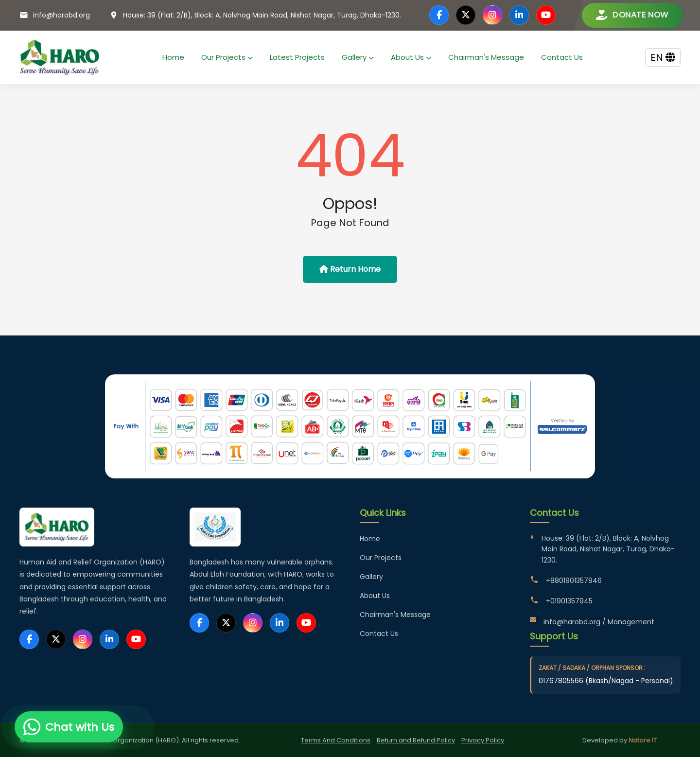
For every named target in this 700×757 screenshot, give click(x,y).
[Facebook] (439, 15)
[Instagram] (492, 15)
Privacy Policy (483, 740)
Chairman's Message (486, 57)
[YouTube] (546, 15)
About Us (411, 57)
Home (173, 57)
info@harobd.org (61, 15)
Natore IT (643, 740)
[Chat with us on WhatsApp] (69, 727)
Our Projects (227, 57)
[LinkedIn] (519, 15)
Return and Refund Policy (416, 740)
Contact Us (562, 57)
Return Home (350, 269)
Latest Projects (297, 57)
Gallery (358, 57)
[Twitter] (466, 15)
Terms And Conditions (336, 740)
